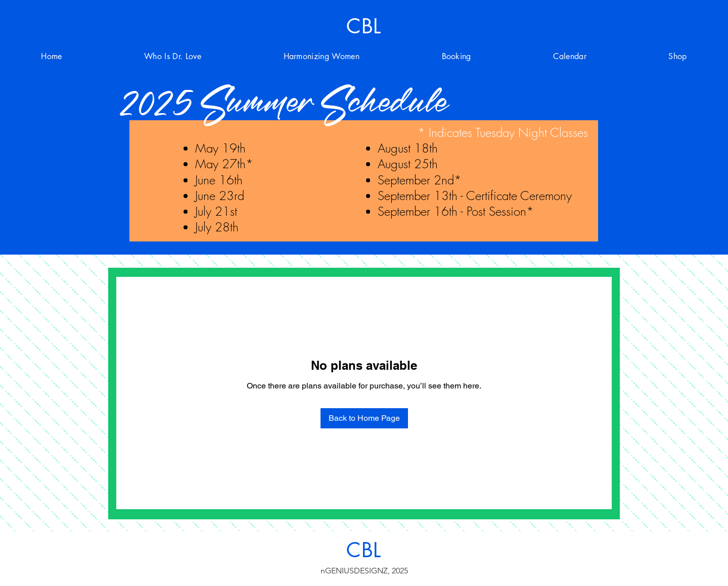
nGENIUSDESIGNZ (354, 571)
